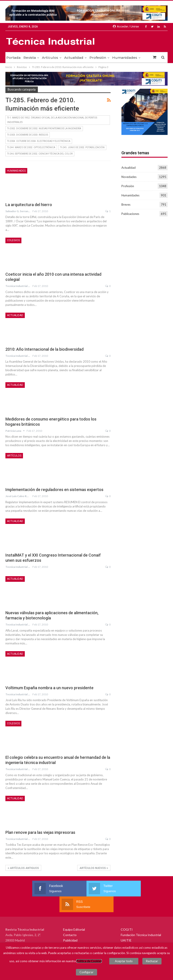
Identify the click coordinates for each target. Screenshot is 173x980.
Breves (126, 205)
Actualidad (74, 58)
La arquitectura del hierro (29, 205)
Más (116, 58)
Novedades (129, 177)
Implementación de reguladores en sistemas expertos (54, 490)
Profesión (98, 58)
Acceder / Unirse (126, 26)
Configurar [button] (86, 972)
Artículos (50, 58)
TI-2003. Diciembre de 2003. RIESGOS (28, 135)
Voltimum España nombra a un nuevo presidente (49, 688)
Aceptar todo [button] (124, 961)
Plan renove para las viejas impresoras (40, 832)
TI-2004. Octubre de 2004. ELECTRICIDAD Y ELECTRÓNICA (39, 141)
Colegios (13, 240)
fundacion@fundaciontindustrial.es (37, 940)
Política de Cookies (89, 961)
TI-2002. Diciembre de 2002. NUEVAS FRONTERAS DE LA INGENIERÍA (44, 128)
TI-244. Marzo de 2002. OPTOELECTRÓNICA (31, 147)
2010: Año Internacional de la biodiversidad (44, 349)
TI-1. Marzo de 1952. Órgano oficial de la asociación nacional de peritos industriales (52, 120)
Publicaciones (130, 214)
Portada (13, 58)
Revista (30, 58)
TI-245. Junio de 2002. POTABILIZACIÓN (82, 147)
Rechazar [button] (152, 961)
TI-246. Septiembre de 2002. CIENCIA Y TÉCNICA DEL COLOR (40, 154)
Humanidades (16, 171)
